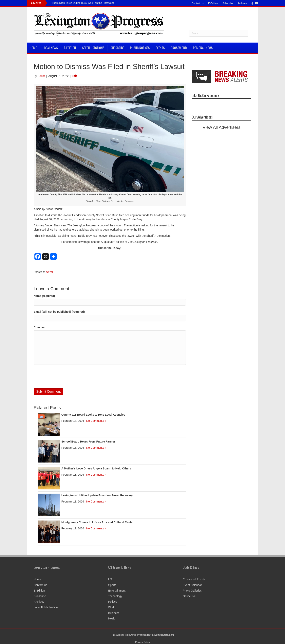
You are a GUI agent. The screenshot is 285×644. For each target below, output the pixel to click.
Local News (50, 48)
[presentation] (64, 377)
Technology (115, 596)
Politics (113, 602)
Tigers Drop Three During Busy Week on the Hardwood (83, 3)
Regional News (203, 48)
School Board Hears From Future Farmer (88, 442)
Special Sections (93, 48)
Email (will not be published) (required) (59, 312)
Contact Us (198, 3)
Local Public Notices (46, 607)
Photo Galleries (192, 591)
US (110, 579)
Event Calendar (192, 585)
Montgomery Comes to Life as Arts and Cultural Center (97, 522)
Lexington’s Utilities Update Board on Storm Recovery (97, 495)
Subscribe (228, 3)
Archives (242, 3)
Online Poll (189, 596)
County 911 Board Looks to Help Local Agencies (93, 415)
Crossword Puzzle (194, 579)
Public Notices (140, 48)
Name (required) (44, 296)
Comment (40, 327)
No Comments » (96, 421)
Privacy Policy (143, 642)
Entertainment (117, 591)
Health (112, 618)
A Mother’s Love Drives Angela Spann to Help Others (96, 468)
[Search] (219, 33)
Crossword (179, 48)
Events (160, 48)
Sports (112, 585)
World (112, 607)
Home (33, 48)
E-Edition (213, 3)
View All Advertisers (222, 127)
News (49, 272)
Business (114, 613)
